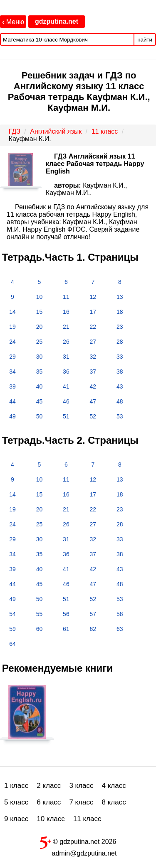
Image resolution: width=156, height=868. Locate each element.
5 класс (16, 802)
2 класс (49, 786)
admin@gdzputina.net (84, 853)
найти (145, 40)
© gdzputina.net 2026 (78, 841)
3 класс (81, 786)
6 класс (49, 802)
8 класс (114, 802)
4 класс (114, 786)
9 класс (16, 819)
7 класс (81, 802)
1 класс (16, 786)
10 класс (51, 819)
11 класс (87, 819)
